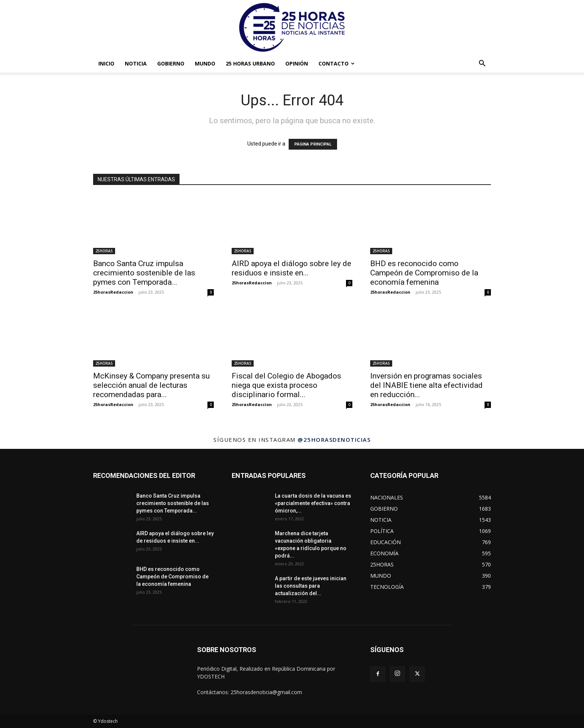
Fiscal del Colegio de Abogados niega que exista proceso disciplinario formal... (286, 385)
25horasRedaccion (113, 292)
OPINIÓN (297, 63)
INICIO (106, 63)
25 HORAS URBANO (250, 63)
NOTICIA (136, 63)
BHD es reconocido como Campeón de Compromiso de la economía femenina (424, 273)
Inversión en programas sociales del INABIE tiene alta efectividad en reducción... (426, 385)
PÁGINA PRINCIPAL (313, 144)
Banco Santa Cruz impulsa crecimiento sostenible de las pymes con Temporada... (144, 273)
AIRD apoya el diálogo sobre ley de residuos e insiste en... (291, 268)
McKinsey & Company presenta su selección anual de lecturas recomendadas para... (151, 385)
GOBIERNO (171, 63)
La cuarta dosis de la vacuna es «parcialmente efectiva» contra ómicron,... (313, 503)
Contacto (337, 63)
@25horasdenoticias (334, 440)
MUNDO (205, 63)
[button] (482, 64)
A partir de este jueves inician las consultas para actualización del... (311, 586)
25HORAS (104, 251)
